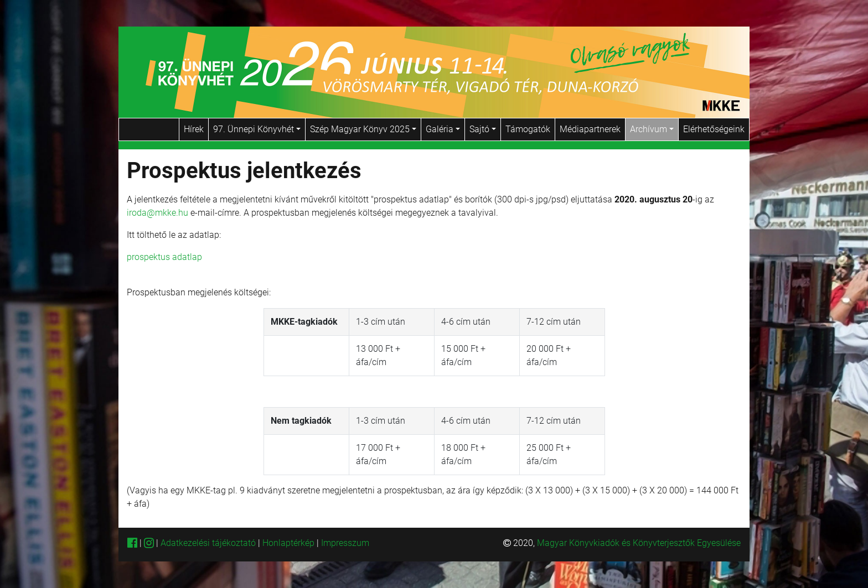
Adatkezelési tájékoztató (208, 543)
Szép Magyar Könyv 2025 (363, 129)
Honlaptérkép (290, 543)
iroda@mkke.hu (157, 213)
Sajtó (483, 129)
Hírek (194, 129)
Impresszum (345, 543)
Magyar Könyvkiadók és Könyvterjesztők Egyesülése (639, 543)
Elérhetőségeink (714, 129)
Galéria (443, 129)
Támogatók (528, 129)
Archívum (652, 129)
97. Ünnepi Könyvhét (257, 129)
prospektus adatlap (164, 257)
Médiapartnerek (590, 129)
